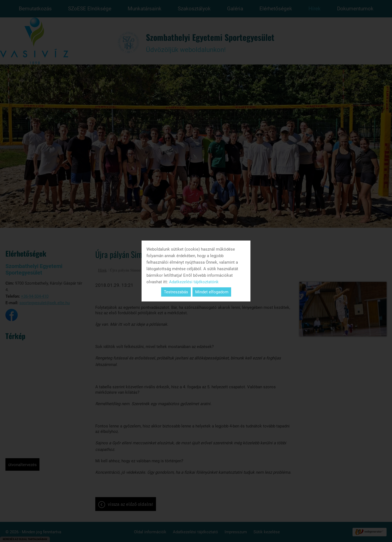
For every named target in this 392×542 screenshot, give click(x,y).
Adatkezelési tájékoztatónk (194, 282)
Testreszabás (176, 292)
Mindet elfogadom (212, 292)
